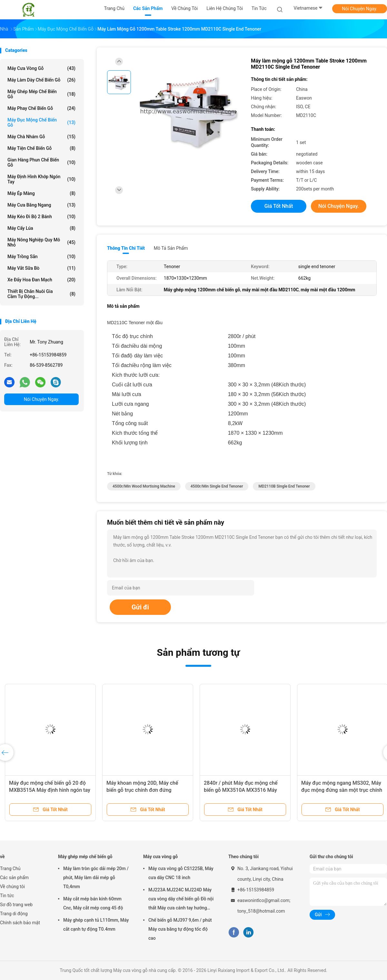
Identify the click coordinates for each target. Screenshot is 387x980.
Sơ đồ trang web (16, 905)
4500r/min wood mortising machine (144, 486)
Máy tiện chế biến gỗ (41, 148)
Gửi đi (140, 607)
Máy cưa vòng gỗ (41, 68)
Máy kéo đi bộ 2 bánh (41, 217)
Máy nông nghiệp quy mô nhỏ (41, 242)
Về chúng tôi (12, 887)
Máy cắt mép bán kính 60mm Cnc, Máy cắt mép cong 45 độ (93, 903)
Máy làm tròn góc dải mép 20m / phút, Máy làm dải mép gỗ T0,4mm (96, 878)
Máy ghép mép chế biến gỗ (41, 94)
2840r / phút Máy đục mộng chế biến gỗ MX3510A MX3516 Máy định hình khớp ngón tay (241, 790)
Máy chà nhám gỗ (41, 137)
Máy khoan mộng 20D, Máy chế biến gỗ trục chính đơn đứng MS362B (142, 790)
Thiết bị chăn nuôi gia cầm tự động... (41, 294)
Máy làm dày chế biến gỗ (41, 80)
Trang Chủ (10, 868)
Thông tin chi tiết (126, 248)
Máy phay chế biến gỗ (41, 108)
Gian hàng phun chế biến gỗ (41, 162)
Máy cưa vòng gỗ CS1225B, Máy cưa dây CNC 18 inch (181, 873)
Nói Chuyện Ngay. (360, 9)
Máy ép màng (41, 193)
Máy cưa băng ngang (41, 205)
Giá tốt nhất (279, 206)
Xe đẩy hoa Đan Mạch (41, 280)
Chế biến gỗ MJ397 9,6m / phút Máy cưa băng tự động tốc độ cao (180, 929)
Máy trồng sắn (41, 257)
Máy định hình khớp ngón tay (41, 179)
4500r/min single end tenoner (217, 486)
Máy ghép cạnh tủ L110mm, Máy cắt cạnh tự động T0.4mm (96, 925)
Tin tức (7, 896)
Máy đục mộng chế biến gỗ (41, 122)
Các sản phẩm (14, 878)
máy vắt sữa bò (41, 268)
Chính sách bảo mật (20, 923)
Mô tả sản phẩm (171, 248)
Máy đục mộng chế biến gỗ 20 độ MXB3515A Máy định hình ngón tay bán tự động (50, 790)
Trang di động (14, 914)
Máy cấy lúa (41, 228)
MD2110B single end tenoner (284, 486)
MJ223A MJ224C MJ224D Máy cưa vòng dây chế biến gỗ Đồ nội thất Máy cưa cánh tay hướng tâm (181, 900)
